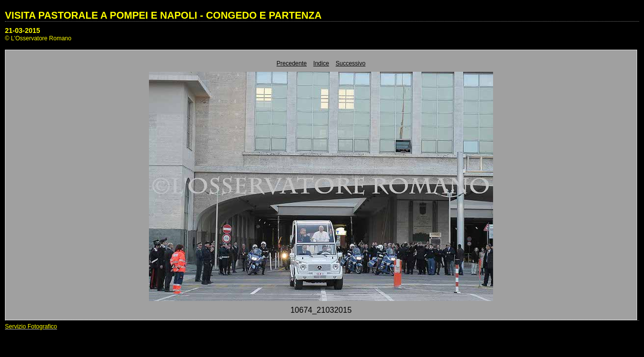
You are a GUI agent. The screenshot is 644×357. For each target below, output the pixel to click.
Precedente (292, 63)
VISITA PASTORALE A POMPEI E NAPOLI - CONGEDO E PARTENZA (163, 15)
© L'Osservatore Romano (38, 38)
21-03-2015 (23, 30)
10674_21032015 (321, 310)
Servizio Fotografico (31, 327)
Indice (321, 63)
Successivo (351, 63)
